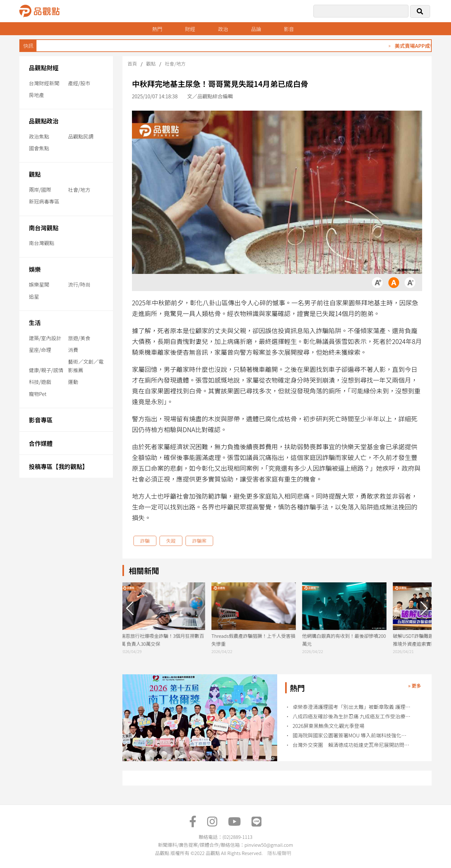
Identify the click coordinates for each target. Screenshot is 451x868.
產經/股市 (79, 83)
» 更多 (414, 686)
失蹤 (171, 541)
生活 (35, 322)
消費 (73, 350)
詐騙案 (199, 541)
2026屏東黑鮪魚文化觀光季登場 (329, 726)
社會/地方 (79, 190)
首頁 (132, 64)
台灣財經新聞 (44, 83)
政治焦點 (39, 136)
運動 (73, 382)
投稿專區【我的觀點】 (59, 466)
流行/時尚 (79, 284)
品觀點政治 (44, 121)
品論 (257, 29)
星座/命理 (40, 350)
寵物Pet (38, 394)
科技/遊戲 (40, 382)
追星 (34, 296)
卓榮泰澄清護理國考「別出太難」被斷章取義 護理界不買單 (352, 707)
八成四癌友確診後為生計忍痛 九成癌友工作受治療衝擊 (352, 716)
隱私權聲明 (279, 853)
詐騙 (145, 541)
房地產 (36, 95)
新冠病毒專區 (44, 201)
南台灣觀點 (44, 227)
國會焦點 (39, 148)
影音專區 (41, 420)
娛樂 (35, 269)
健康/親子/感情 (46, 370)
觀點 (35, 174)
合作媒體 (41, 443)
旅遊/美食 (79, 338)
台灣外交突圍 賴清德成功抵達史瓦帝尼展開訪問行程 (352, 745)
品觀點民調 (81, 136)
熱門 (157, 29)
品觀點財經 (44, 67)
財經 (190, 29)
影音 (290, 29)
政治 (224, 29)
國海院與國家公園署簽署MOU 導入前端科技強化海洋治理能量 (352, 735)
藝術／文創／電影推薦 (86, 366)
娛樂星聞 (39, 284)
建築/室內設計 (45, 338)
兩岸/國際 (40, 190)
